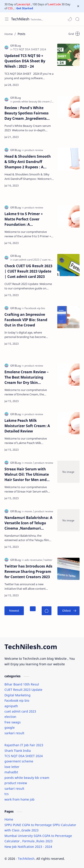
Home (9, 819)
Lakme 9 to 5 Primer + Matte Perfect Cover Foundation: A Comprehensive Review (25, 219)
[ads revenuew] (34, 560)
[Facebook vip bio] (35, 308)
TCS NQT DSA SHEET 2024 (24, 756)
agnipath (11, 706)
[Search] (77, 19)
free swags (13, 722)
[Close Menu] (78, 6)
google (10, 728)
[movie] (29, 463)
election (10, 717)
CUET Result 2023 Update (23, 690)
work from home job (19, 799)
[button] (70, 19)
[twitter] (48, 560)
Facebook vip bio (17, 700)
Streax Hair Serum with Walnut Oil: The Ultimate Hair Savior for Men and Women (27, 474)
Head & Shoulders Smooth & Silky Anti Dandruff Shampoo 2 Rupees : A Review (28, 162)
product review (16, 783)
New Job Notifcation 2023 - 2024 (28, 847)
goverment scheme (19, 761)
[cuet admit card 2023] (27, 260)
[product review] (34, 150)
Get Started (25, 8)
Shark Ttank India (18, 751)
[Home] (47, 611)
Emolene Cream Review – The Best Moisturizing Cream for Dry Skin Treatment (27, 377)
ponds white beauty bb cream (27, 778)
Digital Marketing (17, 695)
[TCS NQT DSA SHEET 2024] (30, 49)
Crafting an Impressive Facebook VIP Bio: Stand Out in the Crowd (26, 320)
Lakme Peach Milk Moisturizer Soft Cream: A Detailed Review (27, 426)
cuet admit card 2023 (20, 711)
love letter (12, 767)
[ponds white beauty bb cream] (32, 101)
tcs (7, 794)
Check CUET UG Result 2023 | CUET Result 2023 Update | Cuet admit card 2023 (28, 271)
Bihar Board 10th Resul (22, 684)
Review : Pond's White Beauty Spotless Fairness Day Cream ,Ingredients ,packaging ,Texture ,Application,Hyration (27, 113)
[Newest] (14, 611)
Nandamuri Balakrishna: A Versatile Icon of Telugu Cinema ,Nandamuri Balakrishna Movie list (28, 523)
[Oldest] (69, 611)
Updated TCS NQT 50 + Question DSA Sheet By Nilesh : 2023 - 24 (25, 61)
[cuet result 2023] (52, 260)
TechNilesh (20, 19)
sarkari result (14, 733)
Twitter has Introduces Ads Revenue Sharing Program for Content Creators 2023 (28, 571)
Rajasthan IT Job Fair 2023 (24, 745)
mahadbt (11, 772)
